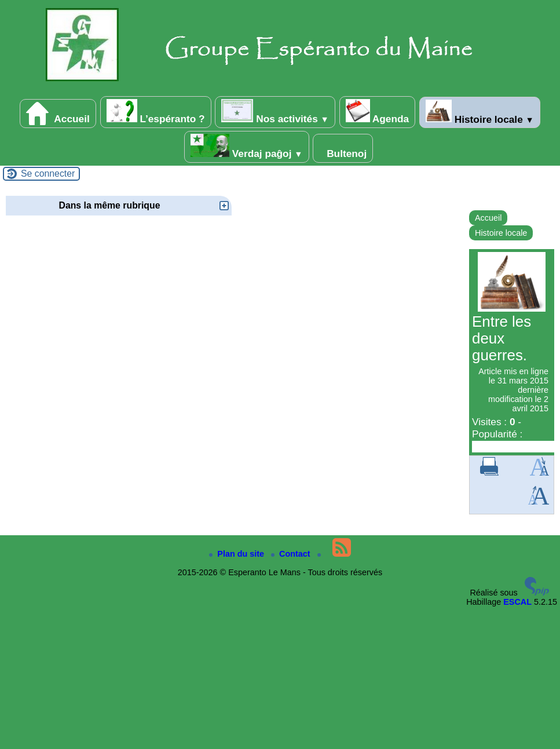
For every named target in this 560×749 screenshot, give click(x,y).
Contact (292, 554)
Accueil (58, 114)
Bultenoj (343, 148)
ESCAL (517, 602)
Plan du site (238, 554)
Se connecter (48, 173)
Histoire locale (480, 112)
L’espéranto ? (156, 112)
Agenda (377, 112)
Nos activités (275, 112)
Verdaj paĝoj (247, 147)
